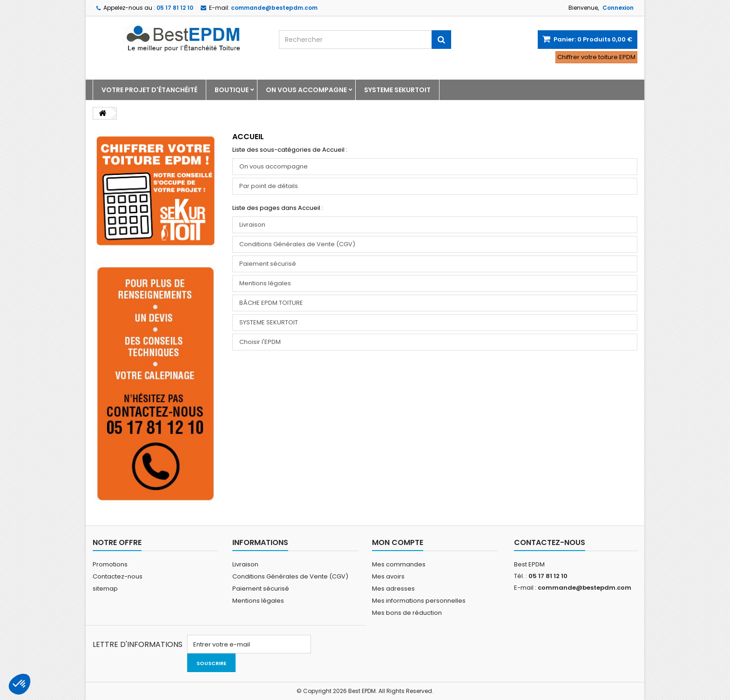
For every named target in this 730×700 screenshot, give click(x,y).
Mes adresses (393, 589)
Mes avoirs (388, 576)
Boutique (232, 90)
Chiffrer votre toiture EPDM (596, 57)
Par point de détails (269, 186)
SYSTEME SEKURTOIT (397, 90)
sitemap (105, 589)
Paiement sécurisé (268, 264)
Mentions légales (265, 283)
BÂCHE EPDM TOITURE (271, 303)
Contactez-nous (118, 576)
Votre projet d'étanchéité (149, 90)
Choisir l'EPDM (260, 342)
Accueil (248, 137)
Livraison (252, 225)
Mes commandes (399, 564)
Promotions (110, 564)
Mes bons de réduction (407, 613)
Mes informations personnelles (419, 601)
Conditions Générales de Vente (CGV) (297, 244)
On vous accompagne (306, 90)
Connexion (618, 8)
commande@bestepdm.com (585, 588)
